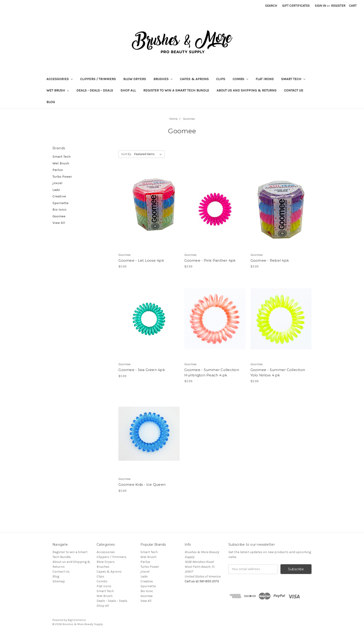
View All (59, 223)
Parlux (58, 170)
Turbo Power (62, 176)
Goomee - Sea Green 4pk (142, 370)
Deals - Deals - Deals (95, 90)
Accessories (60, 79)
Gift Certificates (296, 6)
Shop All (128, 90)
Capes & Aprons (194, 79)
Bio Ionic (60, 209)
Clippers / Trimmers (98, 79)
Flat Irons (265, 79)
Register (338, 6)
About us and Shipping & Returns (247, 90)
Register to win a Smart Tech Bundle (176, 90)
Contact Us (294, 90)
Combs (240, 79)
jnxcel (57, 183)
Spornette (60, 203)
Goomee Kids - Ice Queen (142, 484)
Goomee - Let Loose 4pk (141, 260)
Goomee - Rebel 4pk (270, 260)
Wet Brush (58, 90)
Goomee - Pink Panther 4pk (210, 260)
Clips (221, 79)
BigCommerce (77, 620)
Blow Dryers (135, 79)
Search (271, 6)
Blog (51, 102)
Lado (56, 190)
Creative (59, 196)
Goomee (59, 216)
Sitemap (59, 581)
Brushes (163, 79)
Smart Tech (293, 79)
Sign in (320, 6)
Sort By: (126, 154)
